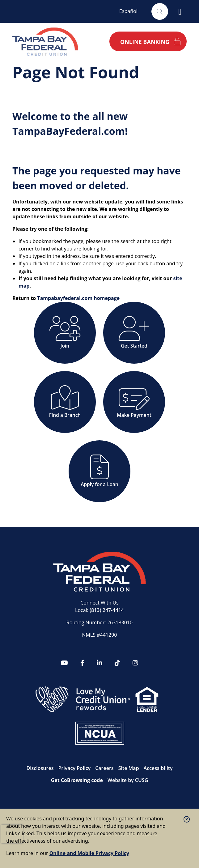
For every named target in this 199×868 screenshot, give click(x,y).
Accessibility (158, 768)
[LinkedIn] (99, 663)
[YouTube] (64, 663)
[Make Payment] (134, 402)
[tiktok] (117, 663)
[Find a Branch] (65, 402)
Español (128, 11)
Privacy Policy (74, 768)
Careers (104, 768)
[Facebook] (82, 663)
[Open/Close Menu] (180, 11)
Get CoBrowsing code (77, 780)
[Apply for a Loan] (99, 471)
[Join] (65, 333)
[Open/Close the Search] (160, 11)
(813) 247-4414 (107, 610)
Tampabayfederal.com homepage (78, 298)
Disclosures (40, 768)
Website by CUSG (128, 780)
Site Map (129, 768)
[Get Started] (134, 333)
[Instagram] (135, 663)
